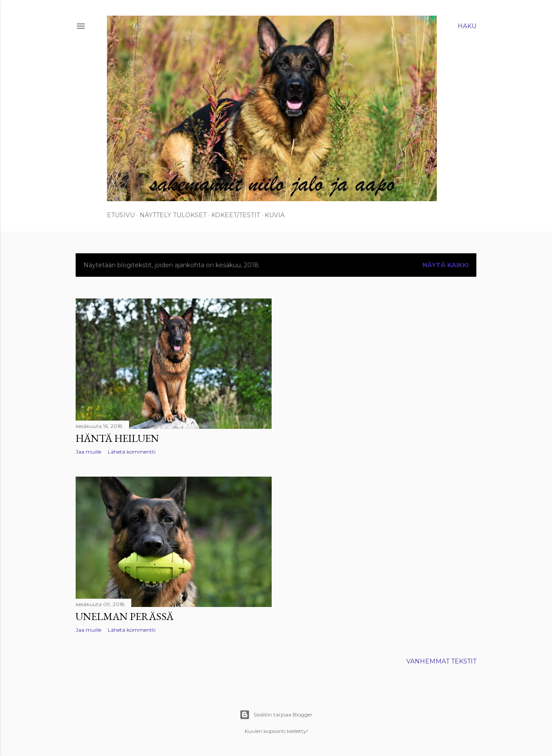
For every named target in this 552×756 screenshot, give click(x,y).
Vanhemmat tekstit (441, 661)
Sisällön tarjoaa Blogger (276, 715)
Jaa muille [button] (88, 452)
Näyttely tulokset (173, 215)
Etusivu (121, 215)
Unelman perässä (125, 616)
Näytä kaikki (446, 265)
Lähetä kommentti (132, 452)
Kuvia (275, 215)
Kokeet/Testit (236, 215)
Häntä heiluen (117, 438)
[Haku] (467, 26)
